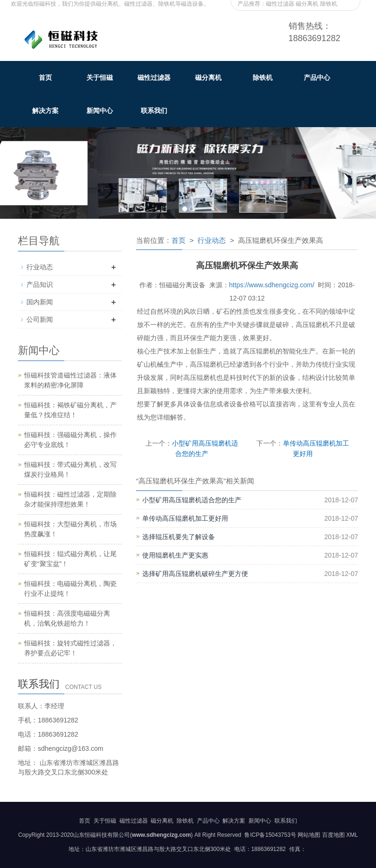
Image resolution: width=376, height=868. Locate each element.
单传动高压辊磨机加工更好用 (185, 518)
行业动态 (212, 240)
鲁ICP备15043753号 (269, 835)
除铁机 (263, 77)
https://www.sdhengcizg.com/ (272, 285)
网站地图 (309, 835)
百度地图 (333, 835)
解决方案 (45, 111)
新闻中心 (100, 111)
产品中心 (317, 77)
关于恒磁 (100, 77)
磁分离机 (208, 77)
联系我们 (154, 111)
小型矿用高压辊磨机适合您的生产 (192, 500)
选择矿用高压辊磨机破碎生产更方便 (195, 574)
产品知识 (40, 284)
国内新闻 (40, 302)
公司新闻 (40, 319)
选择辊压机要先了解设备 (179, 537)
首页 (45, 77)
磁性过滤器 (154, 77)
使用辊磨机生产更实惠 (175, 555)
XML (352, 835)
